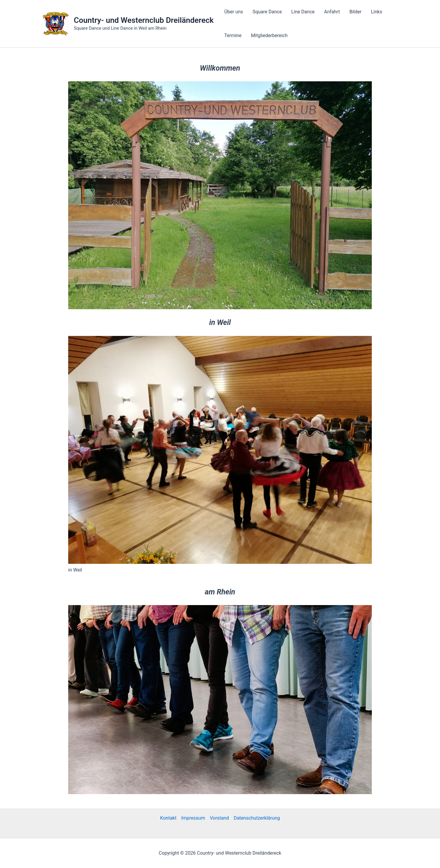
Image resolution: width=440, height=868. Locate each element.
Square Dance (267, 12)
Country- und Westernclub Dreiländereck (144, 20)
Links (377, 12)
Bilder (355, 12)
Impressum (193, 818)
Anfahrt (332, 12)
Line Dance (303, 12)
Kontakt (168, 818)
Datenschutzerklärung (257, 818)
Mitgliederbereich (269, 35)
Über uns (233, 12)
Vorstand (219, 818)
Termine (233, 35)
